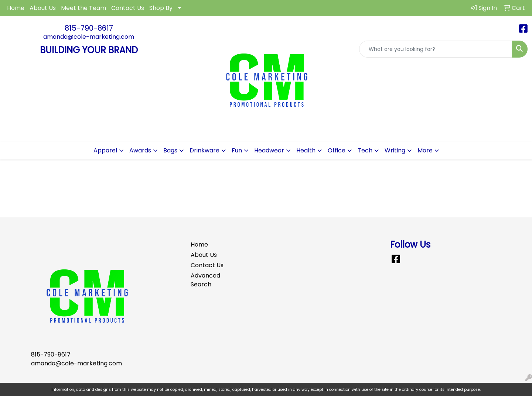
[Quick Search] (436, 49)
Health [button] (306, 150)
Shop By (161, 8)
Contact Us (128, 8)
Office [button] (337, 150)
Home (16, 8)
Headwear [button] (269, 150)
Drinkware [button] (204, 150)
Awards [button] (140, 150)
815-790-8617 (89, 28)
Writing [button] (395, 150)
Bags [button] (170, 150)
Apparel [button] (105, 150)
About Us (43, 8)
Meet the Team (83, 8)
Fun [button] (237, 150)
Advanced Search (205, 280)
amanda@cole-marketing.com (89, 37)
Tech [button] (365, 150)
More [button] (425, 150)
